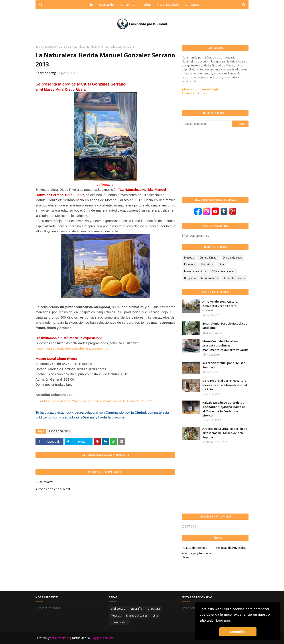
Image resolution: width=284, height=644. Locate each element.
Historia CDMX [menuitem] (168, 5)
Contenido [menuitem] (127, 5)
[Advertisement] (215, 161)
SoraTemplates (60, 638)
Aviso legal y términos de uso (197, 555)
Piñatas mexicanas (223, 271)
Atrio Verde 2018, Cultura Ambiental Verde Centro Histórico (220, 306)
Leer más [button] (224, 620)
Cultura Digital (208, 258)
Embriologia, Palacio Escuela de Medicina (225, 326)
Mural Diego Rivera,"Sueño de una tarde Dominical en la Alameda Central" (97, 401)
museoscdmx (119, 622)
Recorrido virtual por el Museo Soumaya (224, 365)
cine (221, 264)
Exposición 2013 (55, 47)
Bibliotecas (118, 609)
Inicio (39, 47)
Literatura (207, 264)
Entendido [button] (238, 632)
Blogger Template (102, 638)
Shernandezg (46, 73)
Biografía (190, 278)
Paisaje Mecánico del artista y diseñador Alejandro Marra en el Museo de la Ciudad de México (224, 409)
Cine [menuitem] (147, 5)
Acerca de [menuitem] (106, 5)
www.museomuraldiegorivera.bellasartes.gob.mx (72, 348)
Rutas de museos (234, 278)
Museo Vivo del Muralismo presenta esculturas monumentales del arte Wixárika (225, 345)
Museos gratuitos (195, 271)
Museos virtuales (137, 616)
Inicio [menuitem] (89, 5)
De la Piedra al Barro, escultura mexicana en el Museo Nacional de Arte (225, 385)
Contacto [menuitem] (192, 5)
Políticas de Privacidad (231, 548)
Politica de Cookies (195, 548)
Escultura (190, 264)
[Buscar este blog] (207, 124)
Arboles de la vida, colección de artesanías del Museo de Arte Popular (225, 433)
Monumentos (210, 278)
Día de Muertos (232, 258)
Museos (189, 258)
